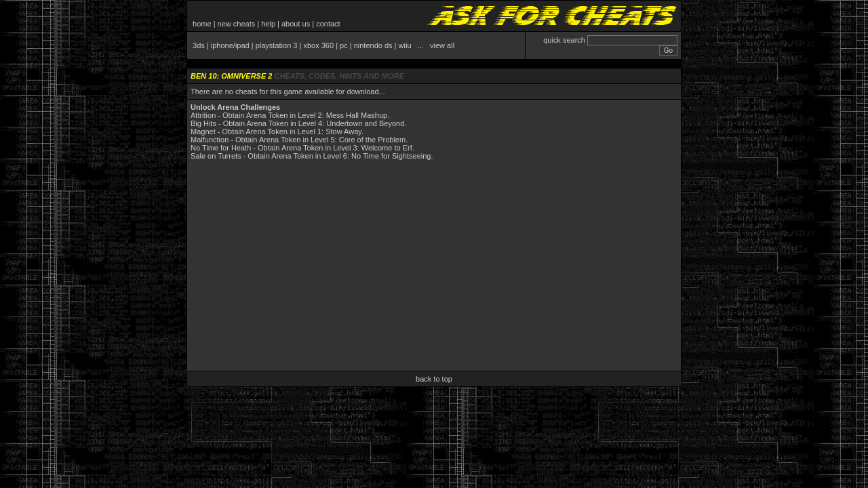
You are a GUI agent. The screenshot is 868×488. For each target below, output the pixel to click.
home (202, 24)
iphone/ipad (230, 45)
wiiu (405, 45)
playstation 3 (277, 45)
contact (328, 24)
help (268, 24)
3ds (199, 45)
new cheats (237, 24)
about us (296, 24)
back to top (434, 379)
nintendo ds (373, 45)
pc (344, 45)
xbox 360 (318, 45)
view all (442, 45)
